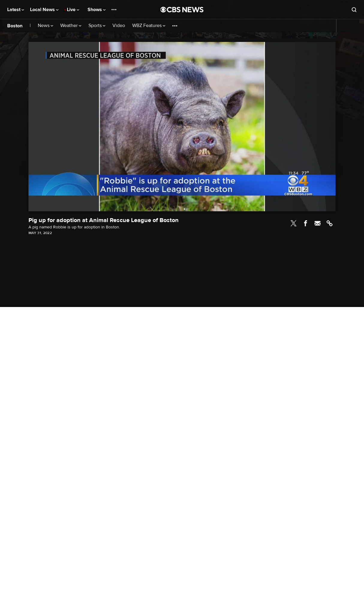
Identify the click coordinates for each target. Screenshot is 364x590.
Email (318, 223)
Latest (16, 10)
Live (73, 10)
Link (330, 223)
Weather (71, 26)
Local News (44, 10)
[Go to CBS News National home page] (182, 10)
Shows (97, 10)
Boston (15, 26)
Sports (97, 26)
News (45, 26)
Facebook (306, 223)
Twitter (294, 223)
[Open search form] (354, 10)
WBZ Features (149, 26)
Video (119, 26)
